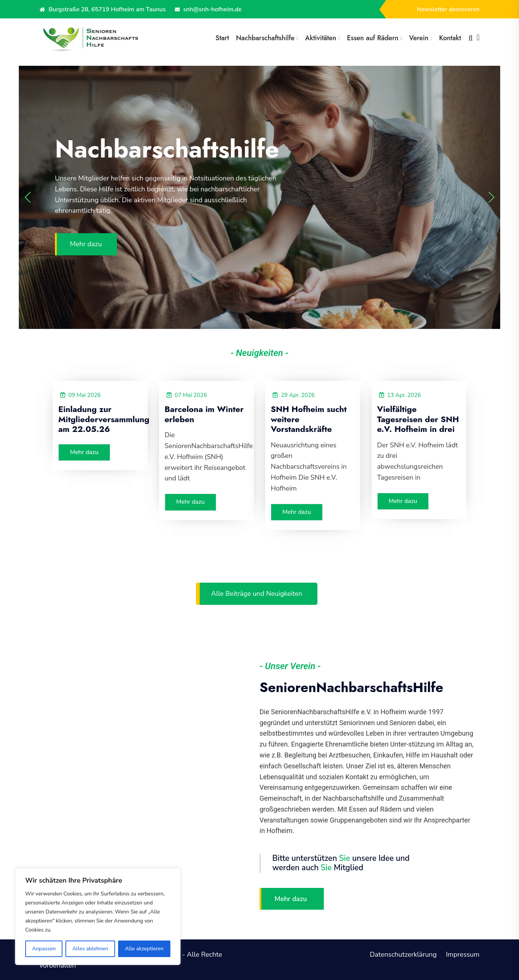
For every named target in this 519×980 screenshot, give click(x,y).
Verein (419, 38)
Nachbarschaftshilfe (265, 38)
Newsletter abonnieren (448, 9)
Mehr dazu (86, 244)
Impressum (463, 954)
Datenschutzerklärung (403, 954)
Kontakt (450, 38)
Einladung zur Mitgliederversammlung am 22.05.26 (104, 419)
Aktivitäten (321, 38)
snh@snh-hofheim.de (208, 9)
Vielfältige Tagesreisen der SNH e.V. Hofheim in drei (418, 419)
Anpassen (44, 949)
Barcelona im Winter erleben (204, 414)
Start (222, 38)
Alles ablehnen (90, 949)
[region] (98, 916)
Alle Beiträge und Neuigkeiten (256, 594)
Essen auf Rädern (373, 38)
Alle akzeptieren (144, 949)
